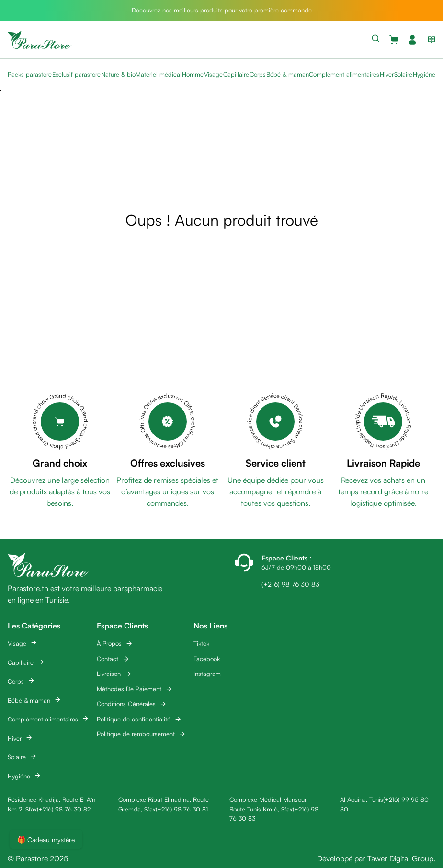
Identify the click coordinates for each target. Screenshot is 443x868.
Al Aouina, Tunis (362, 799)
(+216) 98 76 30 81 (182, 809)
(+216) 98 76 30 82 (64, 809)
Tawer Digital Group (400, 858)
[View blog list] (430, 40)
